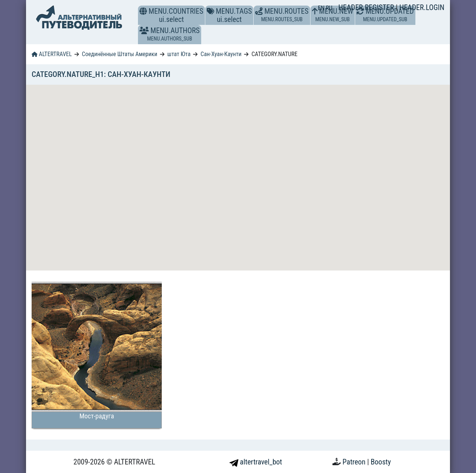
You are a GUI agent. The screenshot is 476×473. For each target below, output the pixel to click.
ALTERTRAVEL (52, 54)
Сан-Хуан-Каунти (221, 54)
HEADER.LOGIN (422, 7)
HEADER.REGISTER (367, 7)
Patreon (355, 462)
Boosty (381, 462)
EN (322, 8)
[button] (144, 30)
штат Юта (179, 54)
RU (329, 8)
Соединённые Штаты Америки (120, 54)
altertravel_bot (256, 462)
